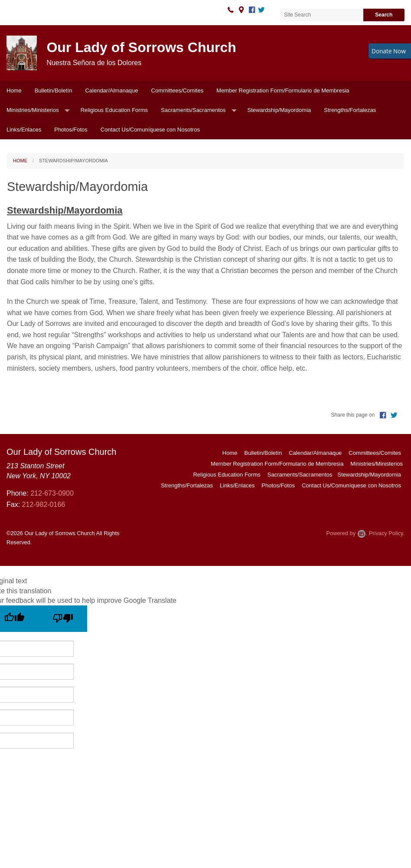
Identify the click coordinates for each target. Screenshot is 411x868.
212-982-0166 (44, 505)
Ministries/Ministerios (33, 110)
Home (14, 90)
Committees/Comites (178, 90)
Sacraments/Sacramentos (193, 110)
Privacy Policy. (387, 533)
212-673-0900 (52, 493)
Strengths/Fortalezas (350, 110)
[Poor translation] (63, 619)
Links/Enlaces (24, 130)
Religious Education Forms (114, 110)
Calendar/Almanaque (111, 90)
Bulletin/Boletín (54, 90)
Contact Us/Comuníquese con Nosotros (150, 130)
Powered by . (347, 533)
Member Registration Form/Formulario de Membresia (283, 90)
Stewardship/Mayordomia (279, 110)
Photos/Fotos (71, 130)
